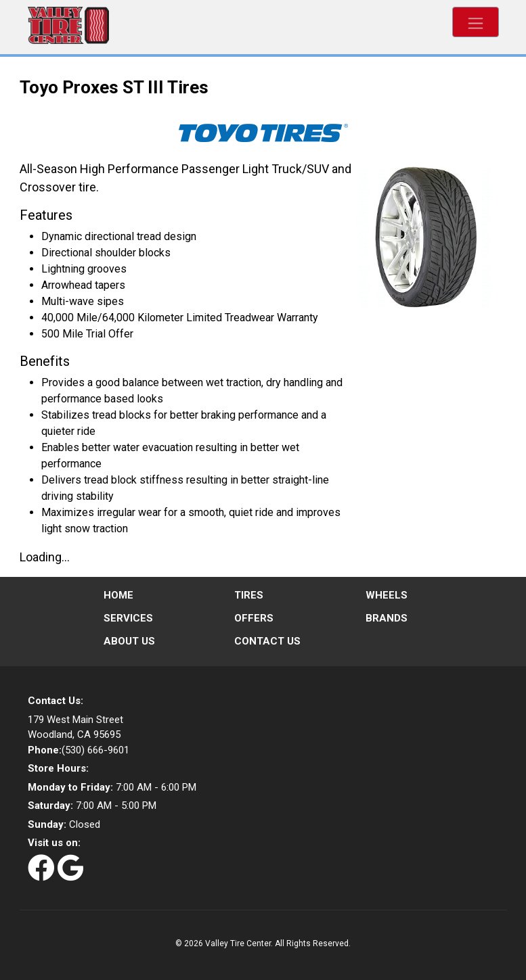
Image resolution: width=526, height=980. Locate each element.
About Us (129, 641)
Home (118, 595)
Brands (387, 618)
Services (128, 618)
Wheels (387, 595)
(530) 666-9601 (79, 750)
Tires (249, 595)
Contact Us (267, 641)
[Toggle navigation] (476, 22)
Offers (254, 618)
